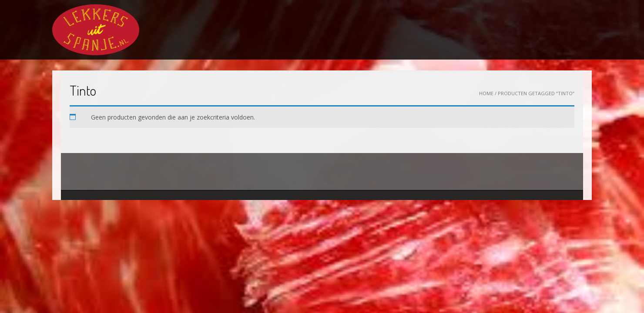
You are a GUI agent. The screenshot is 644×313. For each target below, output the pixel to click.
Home (486, 93)
